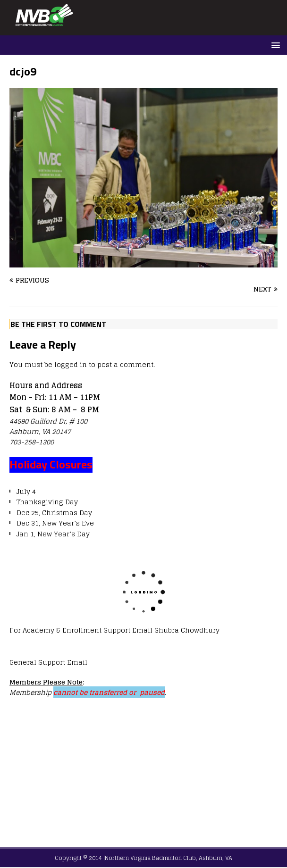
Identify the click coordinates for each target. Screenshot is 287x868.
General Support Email (48, 662)
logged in (71, 364)
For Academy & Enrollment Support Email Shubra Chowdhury (114, 630)
